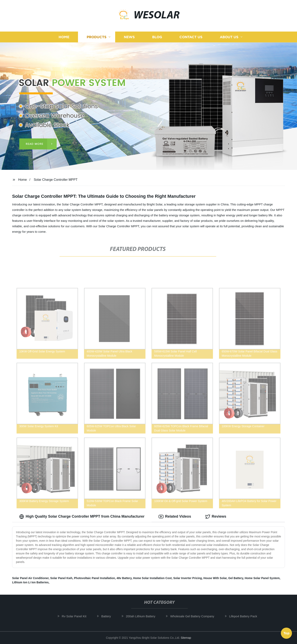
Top (286, 633)
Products (97, 37)
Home (64, 37)
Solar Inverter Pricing (187, 578)
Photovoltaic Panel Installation (94, 578)
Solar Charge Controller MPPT (56, 180)
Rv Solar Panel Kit (77, 616)
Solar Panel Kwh (61, 578)
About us (229, 37)
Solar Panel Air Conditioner (30, 578)
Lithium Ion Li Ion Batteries (30, 582)
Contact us (191, 37)
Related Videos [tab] (175, 517)
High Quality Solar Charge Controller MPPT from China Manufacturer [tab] (82, 517)
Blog (157, 37)
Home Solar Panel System (262, 578)
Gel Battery (236, 578)
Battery (109, 616)
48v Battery (124, 578)
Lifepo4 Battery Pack (246, 616)
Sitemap (186, 638)
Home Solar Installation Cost (152, 578)
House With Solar (215, 578)
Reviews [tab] (216, 517)
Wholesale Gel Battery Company (195, 616)
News (129, 37)
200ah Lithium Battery (143, 616)
